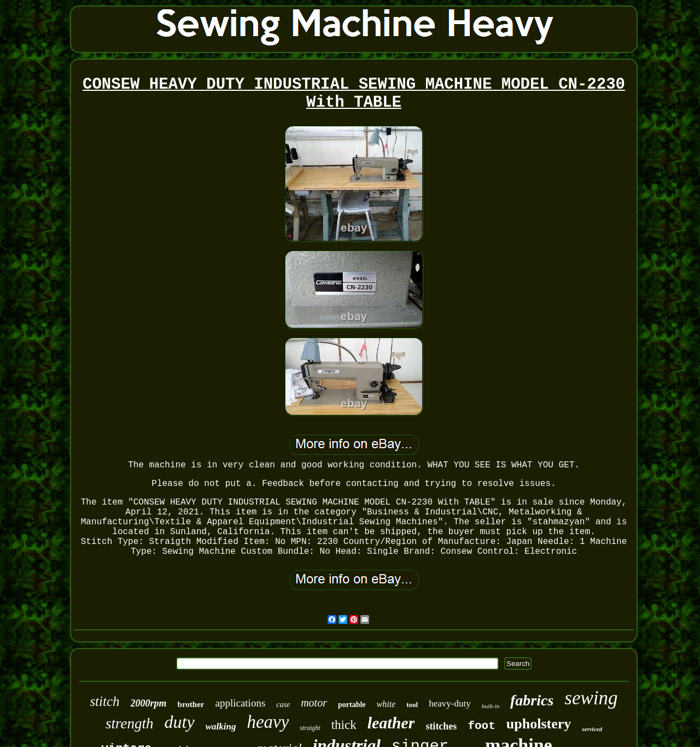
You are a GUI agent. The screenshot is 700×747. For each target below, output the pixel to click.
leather (391, 723)
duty (180, 722)
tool (412, 705)
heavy (268, 722)
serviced (592, 729)
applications (240, 703)
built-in (491, 706)
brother (191, 704)
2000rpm (149, 703)
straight (310, 728)
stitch (104, 701)
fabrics (532, 700)
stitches (441, 726)
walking (221, 726)
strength (130, 723)
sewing (591, 698)
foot (481, 726)
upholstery (539, 724)
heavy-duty (450, 703)
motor (314, 703)
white (386, 704)
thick (344, 725)
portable (352, 705)
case (283, 705)
